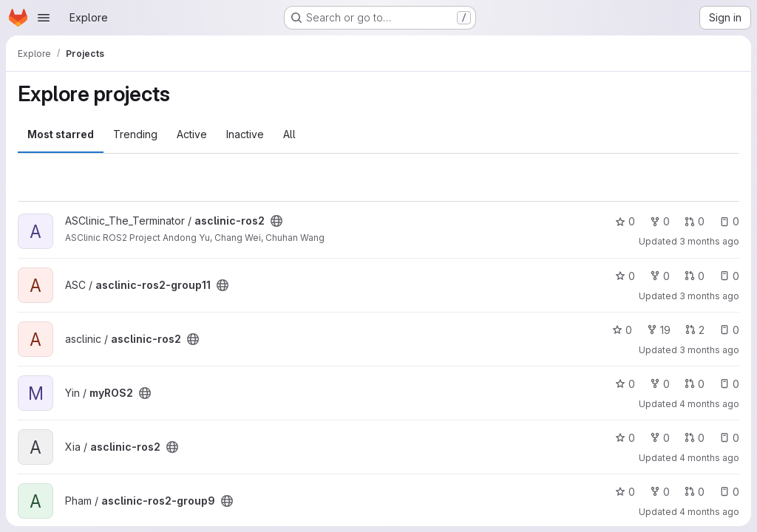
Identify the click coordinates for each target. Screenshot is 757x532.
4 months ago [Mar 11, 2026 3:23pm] (709, 512)
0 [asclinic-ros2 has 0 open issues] (729, 221)
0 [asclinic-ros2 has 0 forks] (660, 221)
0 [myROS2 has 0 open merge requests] (695, 384)
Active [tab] (192, 134)
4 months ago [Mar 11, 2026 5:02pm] (709, 404)
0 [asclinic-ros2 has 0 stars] (625, 221)
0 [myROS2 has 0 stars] (625, 384)
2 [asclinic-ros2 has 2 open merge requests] (695, 330)
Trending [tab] (135, 134)
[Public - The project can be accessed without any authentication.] (276, 221)
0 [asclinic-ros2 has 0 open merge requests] (695, 221)
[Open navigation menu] (44, 18)
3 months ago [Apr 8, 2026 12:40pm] (709, 350)
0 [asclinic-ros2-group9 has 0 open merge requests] (695, 492)
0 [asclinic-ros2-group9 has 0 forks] (660, 492)
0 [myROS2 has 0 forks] (660, 384)
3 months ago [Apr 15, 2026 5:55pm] (709, 296)
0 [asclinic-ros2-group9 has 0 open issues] (729, 492)
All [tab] (289, 134)
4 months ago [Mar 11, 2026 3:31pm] (709, 458)
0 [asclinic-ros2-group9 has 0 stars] (625, 492)
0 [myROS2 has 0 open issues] (729, 384)
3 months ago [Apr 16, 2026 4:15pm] (709, 241)
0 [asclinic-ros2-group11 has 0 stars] (625, 276)
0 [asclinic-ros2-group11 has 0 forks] (660, 276)
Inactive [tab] (245, 134)
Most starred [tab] (61, 134)
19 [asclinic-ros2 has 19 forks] (659, 330)
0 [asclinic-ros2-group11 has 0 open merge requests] (695, 276)
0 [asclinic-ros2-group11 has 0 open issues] (729, 276)
